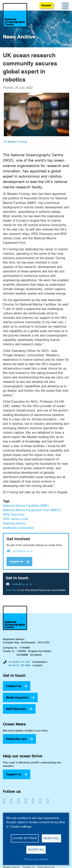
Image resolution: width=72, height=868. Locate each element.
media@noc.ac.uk (22, 584)
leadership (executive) (18, 528)
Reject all (51, 838)
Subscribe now (16, 739)
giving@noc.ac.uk (23, 551)
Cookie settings (25, 838)
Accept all (36, 850)
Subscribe (11, 590)
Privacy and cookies (36, 859)
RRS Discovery (14, 514)
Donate (46, 5)
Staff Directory (16, 709)
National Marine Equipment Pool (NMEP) (32, 510)
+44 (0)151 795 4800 (19, 665)
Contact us (14, 686)
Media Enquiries (17, 697)
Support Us (16, 561)
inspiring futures (14, 523)
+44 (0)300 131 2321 (19, 662)
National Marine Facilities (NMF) (26, 506)
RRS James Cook (15, 519)
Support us (14, 774)
